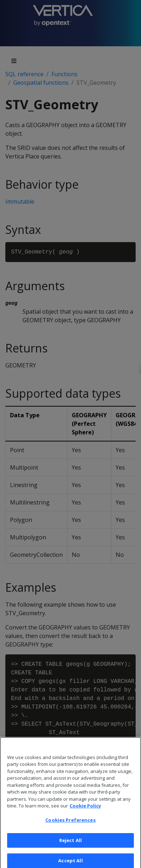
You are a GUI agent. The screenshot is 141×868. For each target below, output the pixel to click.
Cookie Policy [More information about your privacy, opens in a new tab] (85, 810)
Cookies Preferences (70, 824)
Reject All (70, 844)
